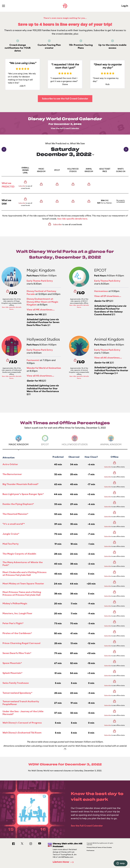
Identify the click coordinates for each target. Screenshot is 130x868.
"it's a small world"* (14, 524)
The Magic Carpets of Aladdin (19, 554)
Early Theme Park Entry (40, 281)
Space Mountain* (12, 663)
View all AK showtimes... (108, 358)
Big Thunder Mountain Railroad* (21, 484)
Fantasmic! (33, 360)
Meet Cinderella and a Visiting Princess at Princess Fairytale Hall (25, 574)
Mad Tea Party (11, 544)
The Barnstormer (12, 474)
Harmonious (101, 291)
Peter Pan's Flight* (13, 623)
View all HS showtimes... (40, 376)
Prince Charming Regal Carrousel (21, 643)
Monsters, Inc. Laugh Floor (17, 613)
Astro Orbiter (10, 464)
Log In (125, 6)
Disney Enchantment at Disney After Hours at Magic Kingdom (42, 302)
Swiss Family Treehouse (16, 683)
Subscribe (22, 186)
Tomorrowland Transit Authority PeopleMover (21, 703)
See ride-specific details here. (73, 219)
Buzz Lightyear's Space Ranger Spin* (23, 494)
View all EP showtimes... (108, 296)
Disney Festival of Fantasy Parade (41, 293)
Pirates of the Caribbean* (17, 633)
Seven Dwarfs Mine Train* (17, 653)
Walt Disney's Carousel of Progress (22, 723)
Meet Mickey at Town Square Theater (23, 584)
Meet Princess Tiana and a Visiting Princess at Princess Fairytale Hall (22, 594)
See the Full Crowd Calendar (87, 826)
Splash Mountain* (12, 673)
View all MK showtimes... (41, 310)
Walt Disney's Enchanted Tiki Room (22, 733)
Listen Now (64, 862)
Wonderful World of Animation (44, 368)
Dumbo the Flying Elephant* (18, 504)
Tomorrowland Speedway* (17, 693)
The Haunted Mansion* (15, 514)
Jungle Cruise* (11, 534)
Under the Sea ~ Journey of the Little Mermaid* (23, 713)
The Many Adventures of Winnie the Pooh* (23, 564)
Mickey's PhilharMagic (15, 603)
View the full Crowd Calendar (65, 128)
